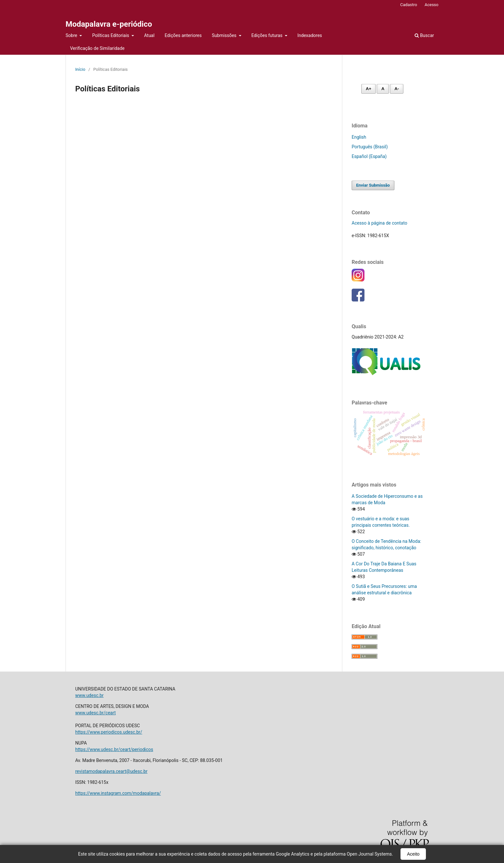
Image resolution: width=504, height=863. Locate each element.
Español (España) (369, 156)
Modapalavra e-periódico (109, 24)
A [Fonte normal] (383, 89)
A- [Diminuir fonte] (397, 89)
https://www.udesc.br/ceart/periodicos (114, 749)
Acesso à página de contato (379, 223)
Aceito (413, 854)
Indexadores (310, 35)
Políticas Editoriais (111, 35)
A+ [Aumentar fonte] (369, 89)
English (359, 137)
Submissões (225, 35)
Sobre (72, 35)
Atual (149, 35)
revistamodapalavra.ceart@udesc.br (111, 771)
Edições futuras (267, 35)
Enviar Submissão (373, 185)
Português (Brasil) (370, 147)
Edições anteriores (183, 35)
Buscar (424, 35)
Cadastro (409, 5)
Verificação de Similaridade (97, 48)
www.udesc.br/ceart (95, 713)
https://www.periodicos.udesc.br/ (109, 732)
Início (80, 69)
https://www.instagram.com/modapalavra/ (118, 793)
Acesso (432, 5)
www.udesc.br (89, 695)
